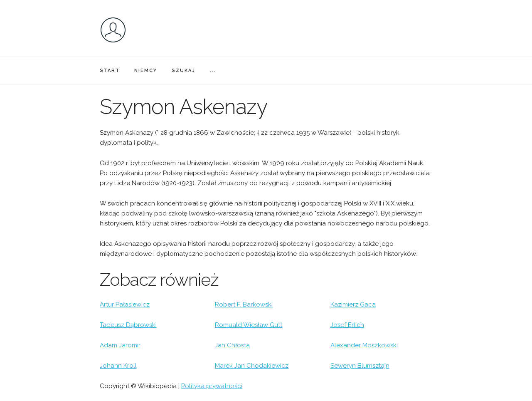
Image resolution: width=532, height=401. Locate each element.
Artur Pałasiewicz (125, 304)
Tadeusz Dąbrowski (128, 325)
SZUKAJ (183, 71)
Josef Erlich (347, 325)
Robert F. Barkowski (244, 304)
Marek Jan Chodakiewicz (252, 366)
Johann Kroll (118, 366)
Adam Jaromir (120, 345)
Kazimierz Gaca (353, 304)
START (110, 71)
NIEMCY (146, 71)
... (213, 71)
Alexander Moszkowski (364, 345)
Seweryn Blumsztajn (360, 366)
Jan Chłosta (232, 345)
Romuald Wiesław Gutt (249, 325)
